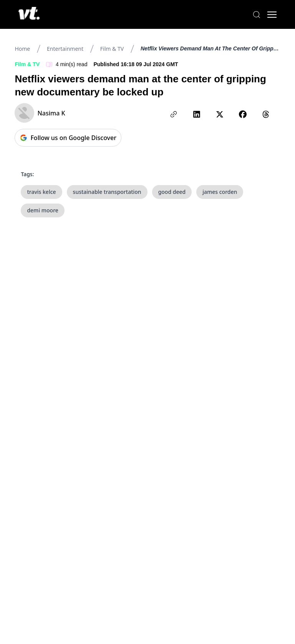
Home (22, 49)
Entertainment (65, 49)
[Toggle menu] (272, 15)
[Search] (257, 15)
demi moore (42, 210)
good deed (172, 192)
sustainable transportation (107, 192)
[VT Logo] (29, 15)
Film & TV (112, 49)
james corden (220, 192)
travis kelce (41, 192)
